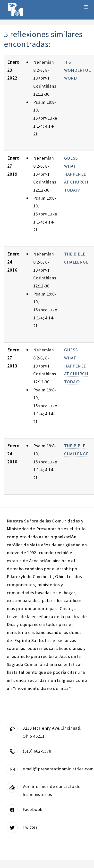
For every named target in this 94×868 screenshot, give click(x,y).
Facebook (32, 809)
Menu (86, 7)
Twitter (30, 827)
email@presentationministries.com (58, 769)
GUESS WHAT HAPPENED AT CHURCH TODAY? (76, 174)
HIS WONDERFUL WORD (77, 70)
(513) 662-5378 (37, 751)
